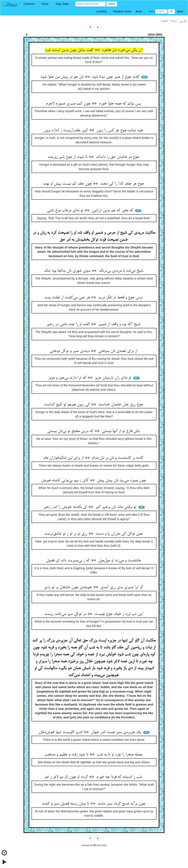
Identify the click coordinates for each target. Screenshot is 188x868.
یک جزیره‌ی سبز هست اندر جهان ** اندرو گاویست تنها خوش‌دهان (90, 732)
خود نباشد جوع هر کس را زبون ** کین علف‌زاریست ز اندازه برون (94, 130)
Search (112, 4)
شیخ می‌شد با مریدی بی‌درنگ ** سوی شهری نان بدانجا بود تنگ (94, 271)
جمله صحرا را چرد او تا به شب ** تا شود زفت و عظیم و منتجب (94, 755)
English (165, 21)
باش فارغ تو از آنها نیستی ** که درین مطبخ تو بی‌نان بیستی (94, 431)
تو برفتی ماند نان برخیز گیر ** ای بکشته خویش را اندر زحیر (90, 507)
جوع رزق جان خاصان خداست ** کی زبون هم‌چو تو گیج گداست (94, 405)
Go (171, 11)
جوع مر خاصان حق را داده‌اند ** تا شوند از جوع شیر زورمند (94, 157)
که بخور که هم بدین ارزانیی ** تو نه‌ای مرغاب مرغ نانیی (91, 211)
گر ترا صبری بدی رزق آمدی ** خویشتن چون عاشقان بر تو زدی (94, 587)
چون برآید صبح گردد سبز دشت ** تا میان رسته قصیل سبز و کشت (94, 804)
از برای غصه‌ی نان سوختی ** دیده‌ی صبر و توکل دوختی (94, 351)
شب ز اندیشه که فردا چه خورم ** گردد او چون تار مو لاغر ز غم (94, 777)
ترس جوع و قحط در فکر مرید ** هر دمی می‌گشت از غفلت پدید (94, 298)
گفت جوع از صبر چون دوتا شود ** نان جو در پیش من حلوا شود (91, 77)
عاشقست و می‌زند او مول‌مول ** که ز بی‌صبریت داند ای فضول (94, 561)
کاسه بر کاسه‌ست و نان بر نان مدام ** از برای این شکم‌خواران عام (94, 458)
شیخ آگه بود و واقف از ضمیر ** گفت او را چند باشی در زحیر (94, 324)
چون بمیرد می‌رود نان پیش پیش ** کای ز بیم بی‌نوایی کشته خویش (94, 480)
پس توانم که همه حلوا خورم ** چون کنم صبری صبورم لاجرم (94, 104)
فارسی (183, 21)
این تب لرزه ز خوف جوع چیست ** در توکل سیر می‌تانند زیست (94, 614)
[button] (30, 4)
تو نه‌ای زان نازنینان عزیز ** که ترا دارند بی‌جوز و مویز (90, 378)
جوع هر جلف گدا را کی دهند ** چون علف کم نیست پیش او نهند (94, 184)
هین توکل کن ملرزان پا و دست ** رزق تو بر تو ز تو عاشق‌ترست (94, 534)
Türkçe (174, 21)
